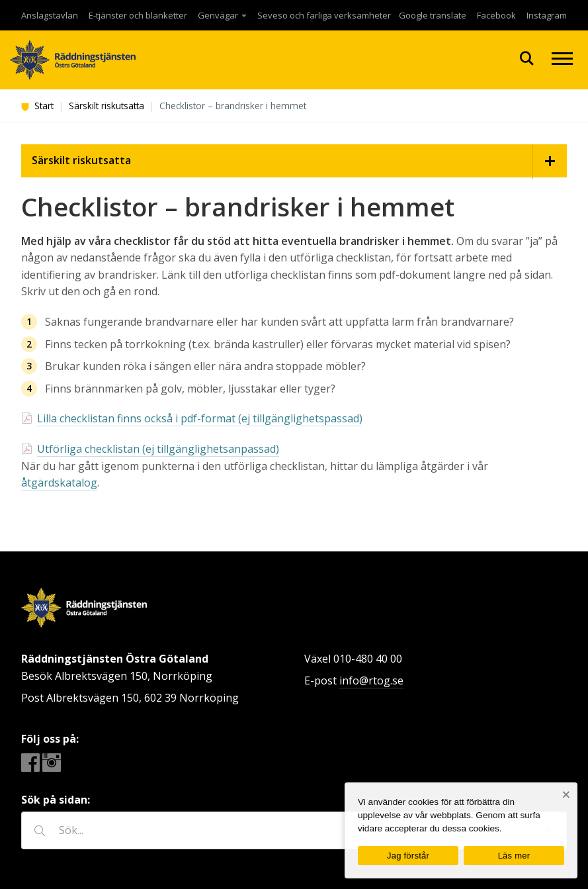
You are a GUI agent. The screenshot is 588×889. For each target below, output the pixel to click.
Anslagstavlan (50, 15)
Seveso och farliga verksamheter (324, 15)
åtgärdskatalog (59, 483)
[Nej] (566, 795)
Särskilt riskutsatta (106, 106)
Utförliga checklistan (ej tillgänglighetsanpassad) (158, 449)
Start (37, 106)
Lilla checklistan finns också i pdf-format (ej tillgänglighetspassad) (200, 418)
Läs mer (514, 856)
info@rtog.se (371, 680)
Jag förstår (408, 856)
